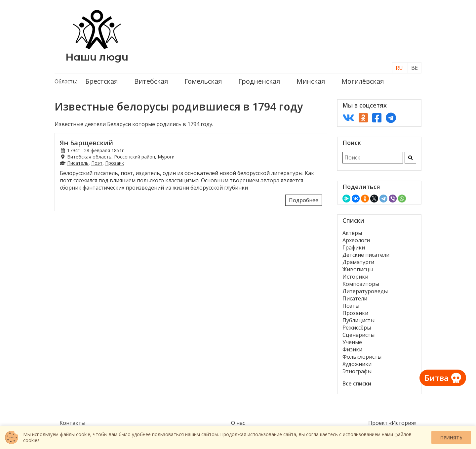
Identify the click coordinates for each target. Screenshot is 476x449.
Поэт (97, 163)
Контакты (72, 423)
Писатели (355, 298)
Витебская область (89, 157)
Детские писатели (366, 255)
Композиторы (361, 284)
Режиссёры (357, 328)
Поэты (351, 306)
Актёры (352, 233)
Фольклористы (362, 357)
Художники (357, 364)
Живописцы (358, 269)
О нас (238, 423)
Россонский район (135, 157)
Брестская (101, 81)
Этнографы (357, 371)
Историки (355, 277)
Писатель (78, 163)
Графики (354, 247)
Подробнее (304, 200)
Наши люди (97, 57)
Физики (352, 349)
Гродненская (259, 81)
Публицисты (358, 320)
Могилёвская (363, 81)
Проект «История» (392, 423)
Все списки (357, 383)
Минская (311, 81)
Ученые (352, 342)
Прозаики (355, 313)
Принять (451, 438)
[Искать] (410, 158)
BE (415, 68)
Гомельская (203, 81)
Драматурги (358, 262)
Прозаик (115, 163)
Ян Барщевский (86, 143)
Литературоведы (365, 291)
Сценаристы (358, 335)
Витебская (151, 81)
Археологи (356, 240)
